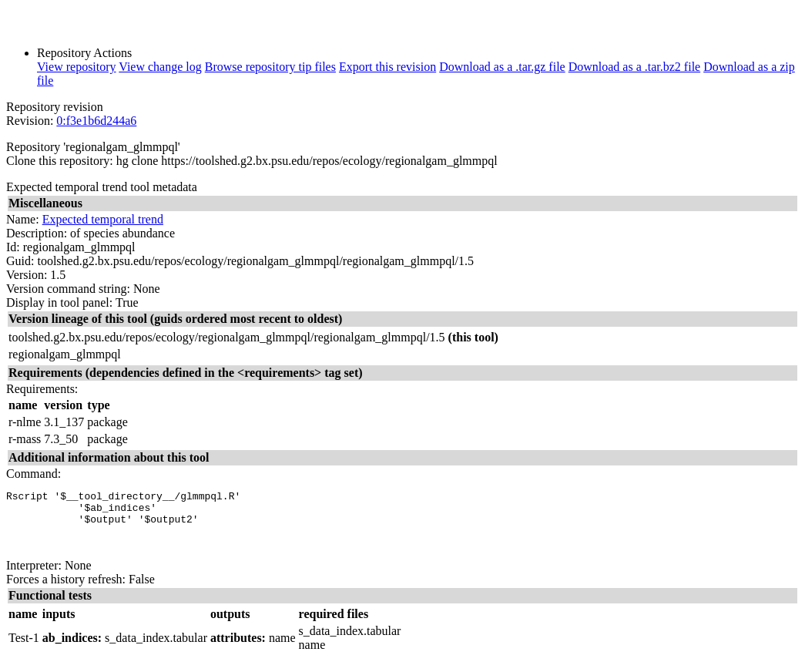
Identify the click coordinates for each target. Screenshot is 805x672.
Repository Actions (84, 53)
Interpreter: (34, 577)
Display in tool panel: (59, 302)
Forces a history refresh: (66, 591)
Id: (13, 247)
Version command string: (68, 289)
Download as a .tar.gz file (502, 67)
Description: (37, 233)
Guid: (20, 261)
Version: (27, 275)
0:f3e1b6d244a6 (96, 121)
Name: (23, 219)
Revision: (30, 121)
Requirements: (42, 389)
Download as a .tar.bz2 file (635, 67)
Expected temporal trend (103, 219)
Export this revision (387, 67)
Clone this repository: (60, 161)
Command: (34, 474)
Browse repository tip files (270, 67)
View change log (160, 67)
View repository (77, 67)
